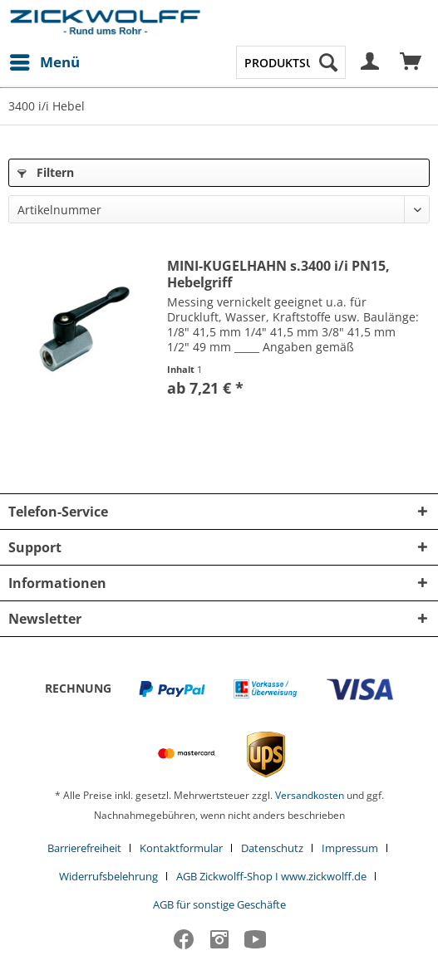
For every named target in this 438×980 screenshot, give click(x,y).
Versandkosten (310, 795)
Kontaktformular (181, 848)
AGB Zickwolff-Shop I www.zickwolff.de (271, 876)
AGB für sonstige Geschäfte (219, 904)
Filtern (46, 172)
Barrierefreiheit (84, 848)
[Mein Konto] (371, 62)
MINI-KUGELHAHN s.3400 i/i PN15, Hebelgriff (278, 274)
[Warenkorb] (411, 62)
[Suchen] (328, 62)
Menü (45, 60)
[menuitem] (44, 62)
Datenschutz (272, 848)
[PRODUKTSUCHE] (291, 62)
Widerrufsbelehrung (108, 876)
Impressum (350, 848)
